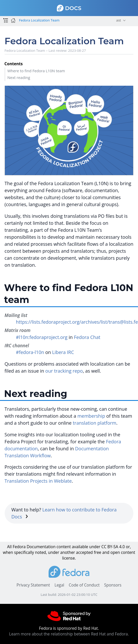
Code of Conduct (84, 585)
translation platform (95, 423)
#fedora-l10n (30, 352)
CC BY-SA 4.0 (113, 547)
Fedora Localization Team (39, 20)
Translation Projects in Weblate (38, 481)
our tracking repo (64, 371)
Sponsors (113, 585)
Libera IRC (63, 352)
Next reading (19, 77)
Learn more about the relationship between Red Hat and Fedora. (69, 634)
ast (119, 20)
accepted (84, 552)
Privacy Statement (33, 585)
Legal (59, 585)
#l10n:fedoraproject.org (42, 337)
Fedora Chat (87, 337)
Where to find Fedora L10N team (36, 71)
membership (91, 416)
